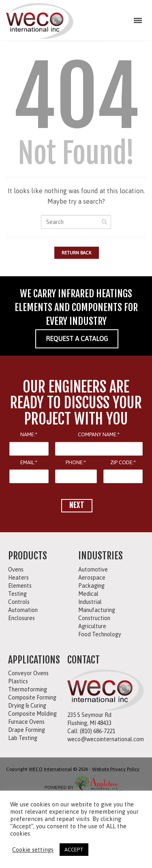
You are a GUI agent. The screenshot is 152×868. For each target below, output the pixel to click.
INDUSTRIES (101, 556)
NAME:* (29, 434)
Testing (17, 594)
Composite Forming (32, 697)
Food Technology (100, 634)
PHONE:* (76, 462)
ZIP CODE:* (123, 462)
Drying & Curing (27, 706)
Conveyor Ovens (28, 673)
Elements (20, 586)
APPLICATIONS (34, 660)
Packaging (91, 586)
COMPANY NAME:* (99, 434)
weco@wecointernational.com (106, 739)
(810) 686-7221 (97, 731)
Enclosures (21, 618)
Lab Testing (23, 738)
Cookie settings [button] (33, 850)
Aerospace (92, 578)
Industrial (90, 602)
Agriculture (92, 626)
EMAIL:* (29, 462)
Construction (94, 618)
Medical (88, 594)
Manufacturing (97, 610)
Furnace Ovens (26, 722)
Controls (19, 602)
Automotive (93, 569)
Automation (23, 610)
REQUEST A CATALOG (77, 339)
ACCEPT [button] (74, 850)
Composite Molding (32, 714)
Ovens (16, 569)
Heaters (18, 578)
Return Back (77, 253)
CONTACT (83, 660)
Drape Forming (27, 730)
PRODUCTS (28, 556)
